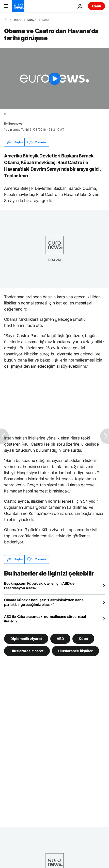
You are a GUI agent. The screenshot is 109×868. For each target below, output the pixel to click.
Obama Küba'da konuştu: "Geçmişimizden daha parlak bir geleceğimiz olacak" (44, 602)
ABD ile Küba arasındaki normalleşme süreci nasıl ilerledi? (45, 619)
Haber (17, 20)
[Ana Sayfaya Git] (18, 6)
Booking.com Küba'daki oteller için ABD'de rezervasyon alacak (39, 586)
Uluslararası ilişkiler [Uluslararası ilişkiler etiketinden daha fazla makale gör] (75, 651)
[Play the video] (54, 79)
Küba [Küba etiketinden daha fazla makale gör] (83, 638)
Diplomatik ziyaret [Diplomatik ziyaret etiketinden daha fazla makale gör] (26, 638)
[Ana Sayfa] (6, 20)
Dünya (32, 20)
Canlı (96, 6)
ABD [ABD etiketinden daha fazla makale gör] (60, 638)
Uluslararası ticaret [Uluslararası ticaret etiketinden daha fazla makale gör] (27, 651)
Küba (46, 20)
